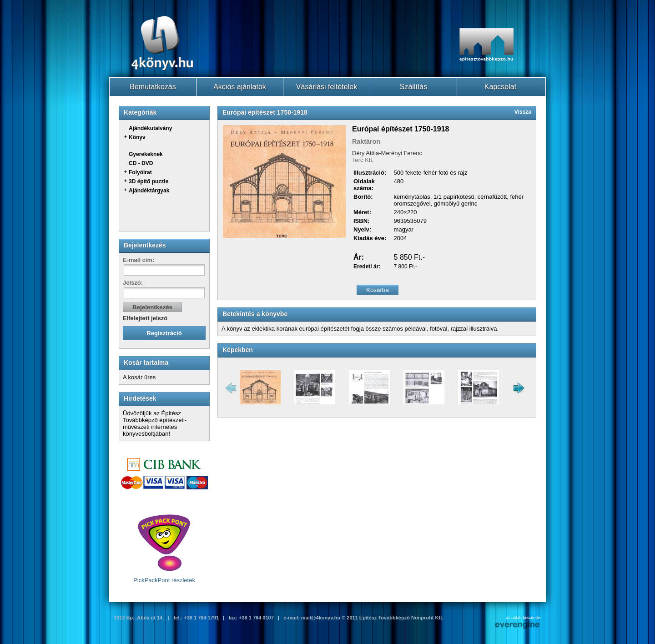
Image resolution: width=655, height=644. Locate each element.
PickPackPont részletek (164, 548)
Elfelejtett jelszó (145, 318)
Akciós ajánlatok (240, 87)
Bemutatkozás (153, 87)
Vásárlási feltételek (327, 87)
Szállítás (413, 87)
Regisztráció (164, 333)
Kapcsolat (500, 87)
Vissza (523, 112)
